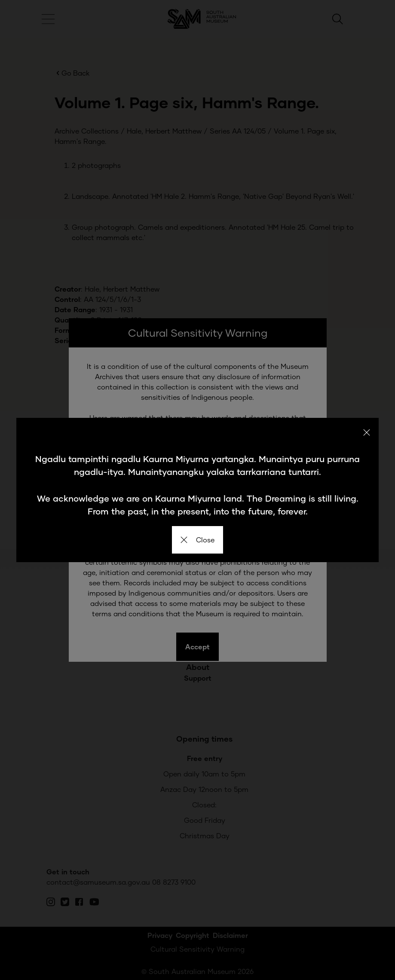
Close (197, 540)
